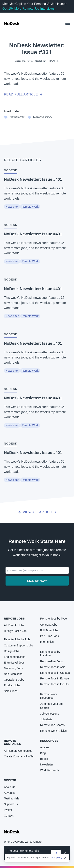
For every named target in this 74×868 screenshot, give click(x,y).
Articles (45, 747)
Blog (43, 753)
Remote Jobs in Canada (55, 673)
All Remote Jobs (14, 625)
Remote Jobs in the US (54, 684)
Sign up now (37, 581)
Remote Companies (13, 742)
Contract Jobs (49, 625)
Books (44, 759)
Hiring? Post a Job (15, 631)
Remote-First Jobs (52, 661)
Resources (49, 741)
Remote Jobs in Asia (53, 667)
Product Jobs (12, 685)
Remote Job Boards (52, 725)
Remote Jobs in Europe (55, 678)
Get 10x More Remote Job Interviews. (29, 9)
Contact (9, 816)
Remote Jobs (14, 619)
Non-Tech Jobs (13, 674)
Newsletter (14, 117)
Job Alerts (46, 719)
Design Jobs (12, 651)
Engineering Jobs (15, 657)
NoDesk (10, 780)
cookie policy (55, 858)
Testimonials (12, 798)
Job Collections (50, 714)
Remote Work (40, 117)
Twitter (8, 810)
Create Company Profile (19, 756)
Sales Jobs (11, 691)
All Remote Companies (18, 751)
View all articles (37, 512)
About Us (10, 787)
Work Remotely (50, 770)
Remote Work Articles (53, 731)
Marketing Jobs (13, 668)
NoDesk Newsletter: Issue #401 (33, 179)
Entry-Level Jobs (14, 663)
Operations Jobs (14, 680)
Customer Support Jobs (18, 645)
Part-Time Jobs (50, 636)
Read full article (23, 94)
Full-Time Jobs (49, 630)
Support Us (11, 804)
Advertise (10, 793)
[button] (68, 23)
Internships (47, 642)
